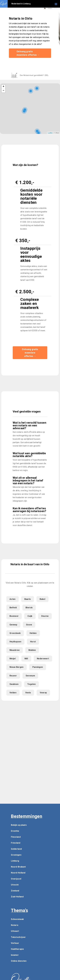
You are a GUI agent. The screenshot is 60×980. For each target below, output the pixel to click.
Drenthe (15, 831)
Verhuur (15, 943)
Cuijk (30, 616)
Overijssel (16, 879)
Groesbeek (15, 633)
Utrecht (15, 885)
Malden (32, 650)
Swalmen (14, 684)
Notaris (15, 925)
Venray (43, 693)
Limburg (15, 861)
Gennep (13, 625)
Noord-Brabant (18, 867)
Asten (13, 599)
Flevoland (16, 837)
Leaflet (50, 133)
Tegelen (31, 684)
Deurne (45, 616)
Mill (26, 659)
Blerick (29, 608)
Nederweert (43, 659)
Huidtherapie (17, 949)
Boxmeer (14, 616)
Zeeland (15, 891)
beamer (15, 955)
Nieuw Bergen (17, 667)
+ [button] (4, 87)
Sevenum (30, 676)
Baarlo (28, 599)
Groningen (16, 855)
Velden (13, 693)
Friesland (16, 843)
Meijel (13, 659)
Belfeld (13, 608)
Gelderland (16, 849)
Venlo (28, 693)
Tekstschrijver (18, 937)
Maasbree (15, 650)
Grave (29, 625)
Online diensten (19, 961)
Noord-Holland (18, 873)
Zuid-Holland (17, 897)
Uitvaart (15, 931)
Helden (33, 633)
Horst (33, 642)
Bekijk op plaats (19, 825)
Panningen (38, 667)
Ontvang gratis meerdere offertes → (28, 53)
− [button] (4, 91)
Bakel (42, 599)
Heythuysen (15, 642)
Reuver (13, 676)
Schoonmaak (17, 919)
